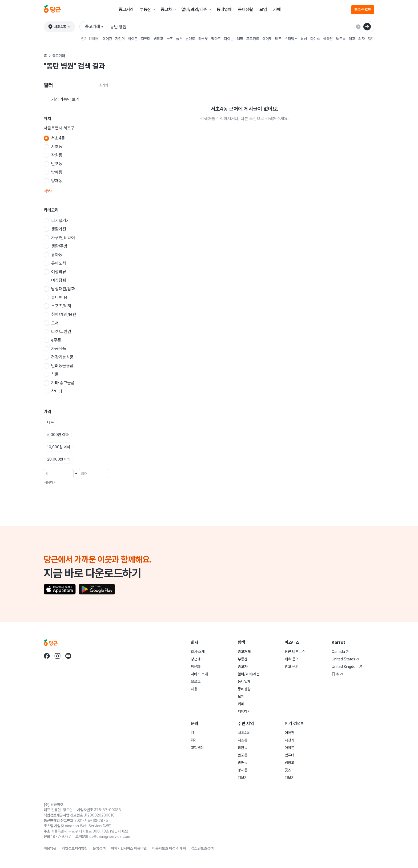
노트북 (341, 39)
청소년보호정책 (202, 848)
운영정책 (99, 848)
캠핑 (240, 39)
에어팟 (267, 39)
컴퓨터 (146, 39)
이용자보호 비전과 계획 (169, 848)
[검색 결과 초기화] (358, 27)
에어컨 (107, 39)
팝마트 (216, 39)
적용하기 (50, 482)
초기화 (103, 85)
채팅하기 (244, 711)
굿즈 (170, 39)
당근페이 (197, 659)
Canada (340, 652)
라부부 (203, 39)
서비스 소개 (199, 674)
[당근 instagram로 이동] (58, 656)
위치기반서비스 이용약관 (129, 848)
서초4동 (244, 733)
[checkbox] (76, 100)
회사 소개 (198, 652)
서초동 (243, 740)
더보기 (49, 191)
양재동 (243, 770)
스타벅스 (291, 39)
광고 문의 (292, 667)
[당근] (52, 10)
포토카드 (253, 39)
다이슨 (229, 39)
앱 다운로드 (363, 10)
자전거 (120, 39)
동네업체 (224, 9)
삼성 (304, 39)
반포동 (243, 755)
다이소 (315, 39)
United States (345, 659)
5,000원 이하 (58, 435)
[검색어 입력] (242, 27)
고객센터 (197, 748)
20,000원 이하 (59, 459)
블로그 (196, 681)
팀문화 (196, 667)
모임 (263, 9)
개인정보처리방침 (75, 848)
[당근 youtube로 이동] (68, 656)
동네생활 (246, 9)
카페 (277, 9)
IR (192, 733)
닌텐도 (190, 39)
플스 (179, 39)
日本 (337, 674)
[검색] (367, 27)
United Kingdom (347, 667)
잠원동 (243, 748)
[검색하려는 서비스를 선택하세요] (96, 27)
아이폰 (133, 39)
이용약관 (50, 848)
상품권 (328, 39)
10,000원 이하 (59, 447)
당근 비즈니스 (295, 652)
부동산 (146, 9)
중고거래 (126, 9)
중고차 (166, 9)
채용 (194, 689)
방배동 (243, 763)
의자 (361, 39)
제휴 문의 (292, 659)
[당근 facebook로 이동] (47, 656)
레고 (352, 39)
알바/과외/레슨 (194, 9)
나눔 (50, 422)
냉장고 (158, 39)
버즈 (278, 39)
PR (193, 740)
